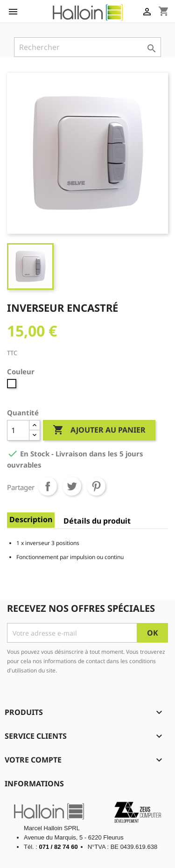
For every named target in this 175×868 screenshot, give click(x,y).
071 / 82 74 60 (59, 847)
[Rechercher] (87, 47)
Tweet (72, 486)
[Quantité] (18, 430)
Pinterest (96, 486)
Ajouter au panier (99, 430)
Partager (48, 486)
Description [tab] (31, 519)
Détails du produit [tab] (97, 521)
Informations (34, 784)
